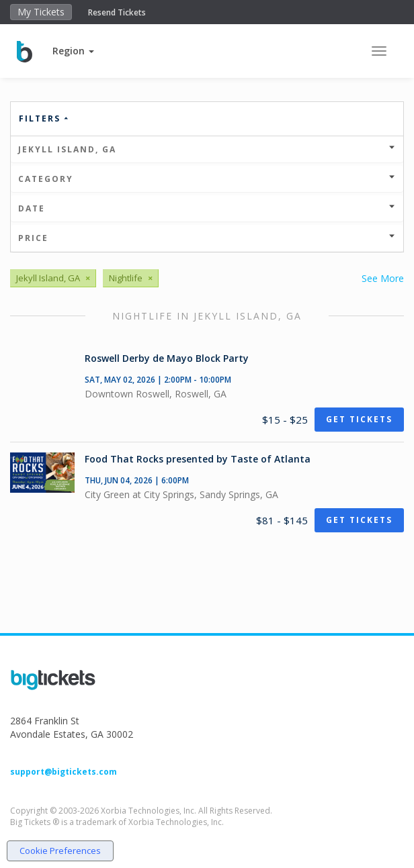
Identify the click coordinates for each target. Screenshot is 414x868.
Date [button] (207, 208)
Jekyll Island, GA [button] (207, 149)
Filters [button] (44, 118)
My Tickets (41, 12)
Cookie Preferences (60, 851)
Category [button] (207, 179)
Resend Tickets (117, 12)
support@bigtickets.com (64, 772)
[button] (73, 51)
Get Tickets (359, 419)
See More (383, 278)
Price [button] (207, 238)
